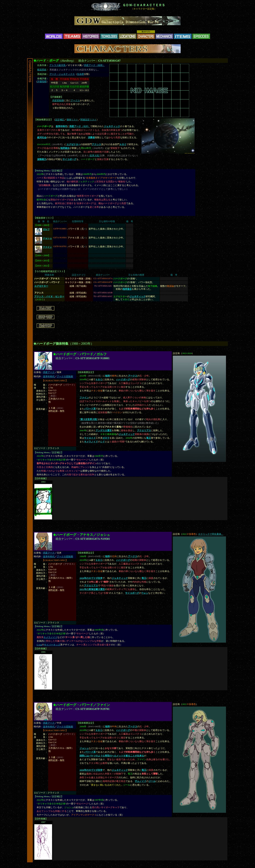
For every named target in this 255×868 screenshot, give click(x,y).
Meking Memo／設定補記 (49, 171)
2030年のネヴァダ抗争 (91, 578)
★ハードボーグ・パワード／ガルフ (80, 354)
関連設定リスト (88, 120)
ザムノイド (141, 781)
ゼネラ (106, 438)
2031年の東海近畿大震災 (92, 589)
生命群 (80, 74)
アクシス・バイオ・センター (49, 297)
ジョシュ (47, 238)
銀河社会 (42, 138)
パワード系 (90, 409)
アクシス (97, 144)
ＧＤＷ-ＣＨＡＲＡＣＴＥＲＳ (144, 5)
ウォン (145, 593)
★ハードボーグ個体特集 (51, 344)
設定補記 (60, 120)
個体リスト (72, 120)
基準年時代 (49, 377)
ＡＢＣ (123, 144)
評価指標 (42, 82)
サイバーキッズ (52, 645)
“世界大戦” (94, 156)
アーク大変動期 (65, 377)
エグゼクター (73, 144)
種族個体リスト (44, 218)
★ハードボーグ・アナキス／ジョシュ (81, 535)
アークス (75, 101)
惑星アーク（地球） (94, 65)
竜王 (149, 438)
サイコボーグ (69, 159)
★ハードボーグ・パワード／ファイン (81, 705)
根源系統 (42, 70)
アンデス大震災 (104, 431)
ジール (152, 781)
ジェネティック (127, 434)
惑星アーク (49, 372)
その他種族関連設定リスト (50, 271)
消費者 (91, 138)
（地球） (80, 126)
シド (103, 442)
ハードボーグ (123, 380)
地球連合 (65, 148)
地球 (107, 376)
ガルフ (46, 229)
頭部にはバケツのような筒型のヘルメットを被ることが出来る (112, 756)
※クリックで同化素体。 (211, 534)
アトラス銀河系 (57, 65)
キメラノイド (91, 442)
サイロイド (90, 438)
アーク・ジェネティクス (62, 74)
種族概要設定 (44, 120)
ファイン (47, 247)
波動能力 (42, 159)
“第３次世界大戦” (89, 419)
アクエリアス (144, 431)
